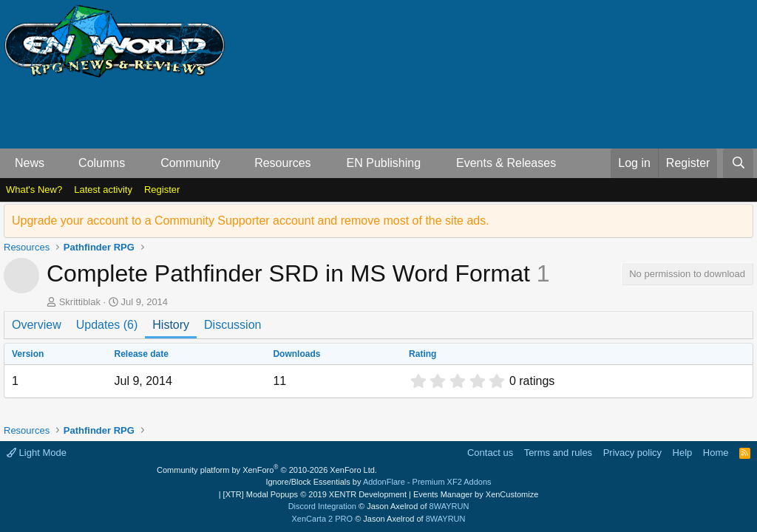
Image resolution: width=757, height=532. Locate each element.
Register (162, 190)
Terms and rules (558, 453)
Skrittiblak (80, 302)
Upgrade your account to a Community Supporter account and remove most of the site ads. (251, 221)
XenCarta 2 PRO (323, 519)
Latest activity (103, 190)
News (30, 163)
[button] (57, 163)
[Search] (738, 163)
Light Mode (37, 453)
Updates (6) (107, 325)
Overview (37, 325)
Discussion (232, 325)
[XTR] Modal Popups (315, 494)
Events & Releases (506, 163)
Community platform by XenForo (267, 470)
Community (190, 163)
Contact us (490, 453)
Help (683, 453)
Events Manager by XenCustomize (476, 494)
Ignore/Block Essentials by (378, 482)
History (171, 325)
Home (716, 453)
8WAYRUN (449, 506)
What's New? (34, 190)
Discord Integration (322, 506)
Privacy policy (632, 453)
